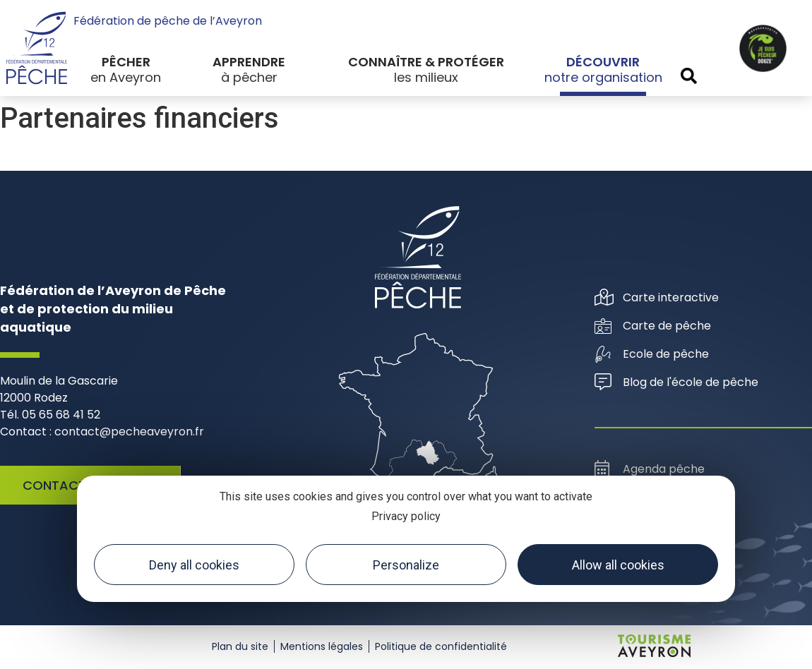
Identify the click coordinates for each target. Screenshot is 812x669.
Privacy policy (406, 516)
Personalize (406, 565)
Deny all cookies (194, 565)
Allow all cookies (618, 565)
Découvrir (603, 62)
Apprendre (249, 62)
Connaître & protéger (426, 62)
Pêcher (126, 62)
